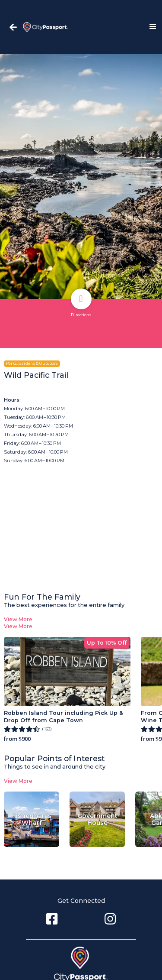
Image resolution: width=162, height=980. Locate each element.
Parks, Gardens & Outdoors (32, 363)
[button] (149, 27)
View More (18, 619)
